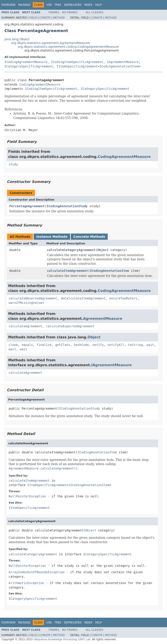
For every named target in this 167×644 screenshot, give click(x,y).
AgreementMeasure (103, 319)
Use (49, 5)
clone (13, 345)
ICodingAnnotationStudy (67, 206)
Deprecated (73, 5)
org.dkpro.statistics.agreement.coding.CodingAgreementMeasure (68, 47)
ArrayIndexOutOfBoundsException (37, 572)
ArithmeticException (26, 583)
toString (135, 345)
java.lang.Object (17, 39)
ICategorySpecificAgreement (29, 66)
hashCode (81, 345)
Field (33, 18)
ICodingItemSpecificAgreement (77, 62)
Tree (58, 5)
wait (150, 345)
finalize (44, 345)
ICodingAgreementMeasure (26, 62)
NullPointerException (27, 496)
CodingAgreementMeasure (40, 84)
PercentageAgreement (27, 206)
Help (99, 5)
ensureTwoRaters (123, 298)
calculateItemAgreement (67, 271)
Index (88, 5)
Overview (8, 5)
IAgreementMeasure (123, 62)
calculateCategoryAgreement (71, 250)
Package (24, 5)
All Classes (95, 12)
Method (59, 18)
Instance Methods (52, 237)
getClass (63, 345)
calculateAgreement (25, 326)
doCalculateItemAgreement (83, 298)
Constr (45, 18)
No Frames (70, 12)
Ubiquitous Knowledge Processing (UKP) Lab (62, 639)
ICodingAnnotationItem (119, 66)
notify (98, 345)
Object (103, 250)
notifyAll (116, 345)
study (13, 164)
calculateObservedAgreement (33, 298)
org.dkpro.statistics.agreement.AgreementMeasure (51, 43)
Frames (54, 12)
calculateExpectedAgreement (70, 326)
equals (27, 345)
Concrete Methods (89, 237)
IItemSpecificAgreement (77, 66)
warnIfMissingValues (26, 303)
